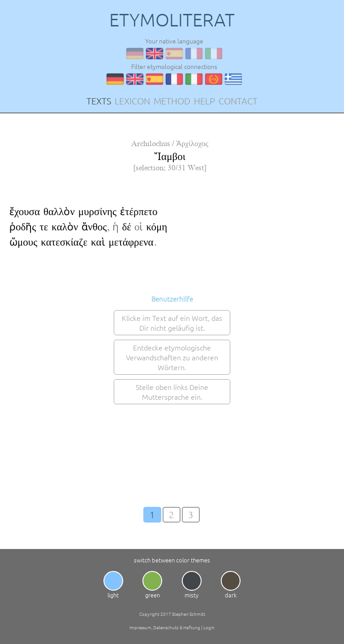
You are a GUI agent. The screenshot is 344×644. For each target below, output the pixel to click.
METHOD (172, 101)
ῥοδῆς (23, 227)
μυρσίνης (97, 212)
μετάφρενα (131, 242)
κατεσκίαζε (64, 242)
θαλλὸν (59, 212)
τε (44, 227)
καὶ (98, 242)
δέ (127, 227)
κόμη (157, 227)
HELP (204, 101)
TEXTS (99, 101)
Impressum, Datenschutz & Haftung (165, 627)
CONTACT (238, 101)
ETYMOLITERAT (172, 20)
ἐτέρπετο (139, 212)
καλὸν (65, 227)
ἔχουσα (25, 212)
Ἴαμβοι (170, 157)
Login (209, 627)
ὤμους (23, 242)
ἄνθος (94, 227)
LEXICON (132, 101)
